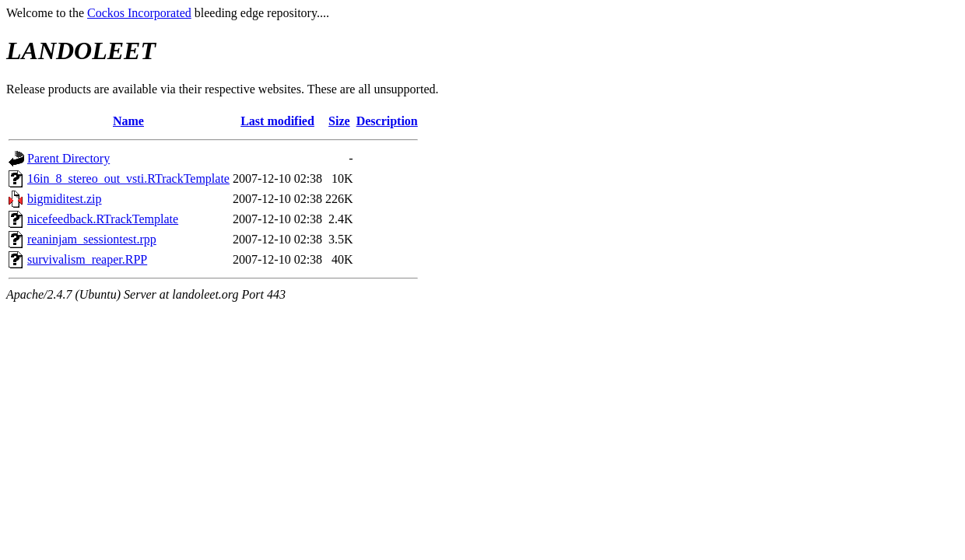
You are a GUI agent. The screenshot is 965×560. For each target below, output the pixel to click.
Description (387, 121)
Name (128, 121)
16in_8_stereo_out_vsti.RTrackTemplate (128, 178)
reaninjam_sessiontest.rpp (92, 239)
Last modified (277, 121)
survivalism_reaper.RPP (87, 259)
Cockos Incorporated (139, 13)
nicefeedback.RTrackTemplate (103, 219)
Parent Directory (68, 158)
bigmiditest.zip (65, 199)
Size (339, 121)
